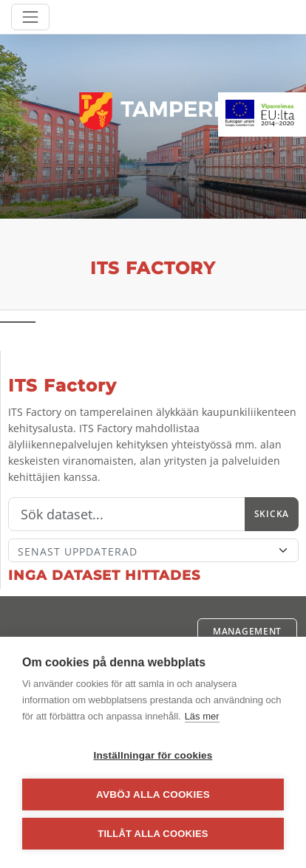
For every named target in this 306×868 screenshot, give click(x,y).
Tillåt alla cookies (153, 834)
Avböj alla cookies (153, 794)
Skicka (272, 514)
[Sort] (153, 550)
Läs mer (202, 716)
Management (247, 631)
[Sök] (127, 514)
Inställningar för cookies (153, 755)
